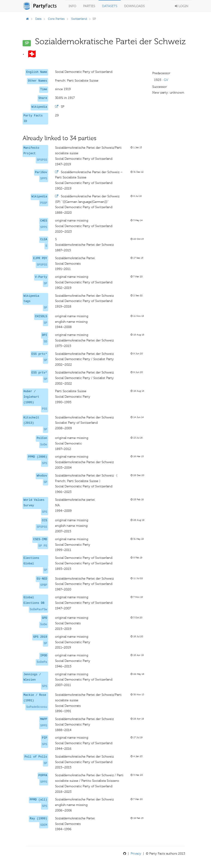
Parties (89, 6)
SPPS (44, 179)
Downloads (134, 6)
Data (38, 19)
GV (166, 80)
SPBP (44, 585)
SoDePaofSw (38, 610)
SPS (45, 463)
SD (45, 342)
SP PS (43, 546)
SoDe (44, 445)
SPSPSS (42, 160)
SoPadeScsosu (37, 707)
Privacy (136, 854)
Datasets (110, 6)
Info (72, 6)
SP (45, 284)
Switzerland (79, 19)
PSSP (44, 203)
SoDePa (42, 662)
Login (182, 6)
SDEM (44, 825)
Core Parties (56, 19)
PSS (45, 409)
